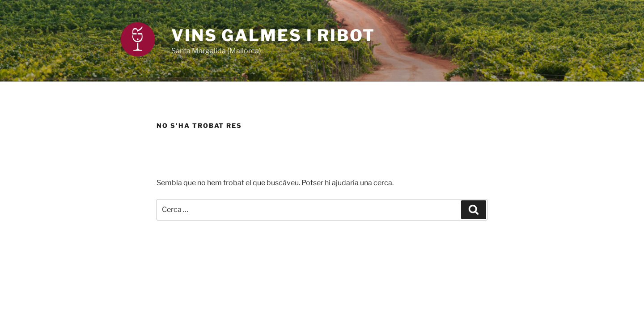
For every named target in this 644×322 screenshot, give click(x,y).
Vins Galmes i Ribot (273, 35)
